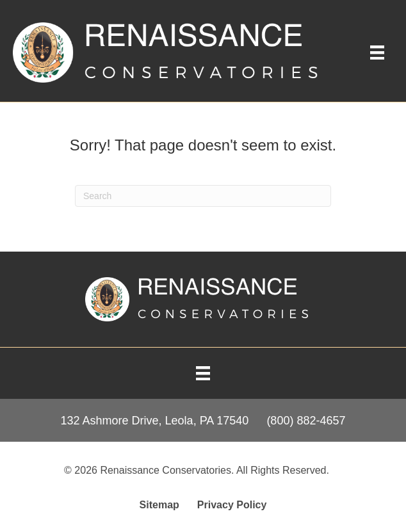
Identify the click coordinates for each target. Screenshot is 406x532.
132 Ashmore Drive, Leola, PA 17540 (155, 421)
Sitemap (159, 505)
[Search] (203, 196)
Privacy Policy (232, 505)
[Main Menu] (377, 52)
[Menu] (203, 373)
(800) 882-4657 (306, 421)
